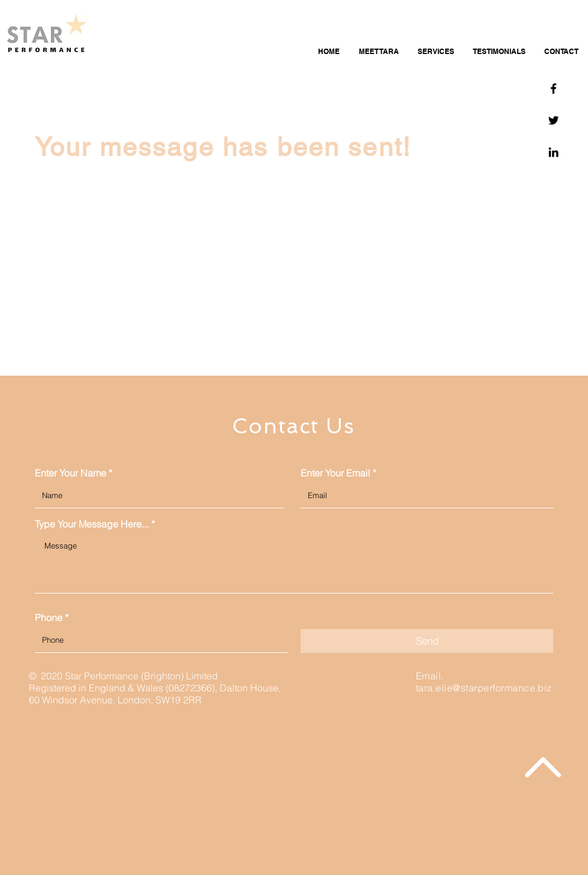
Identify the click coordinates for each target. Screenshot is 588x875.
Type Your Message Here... (92, 524)
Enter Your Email (335, 473)
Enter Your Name (70, 473)
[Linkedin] (553, 152)
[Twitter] (553, 120)
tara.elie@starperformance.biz (484, 688)
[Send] (427, 641)
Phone (49, 618)
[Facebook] (553, 89)
